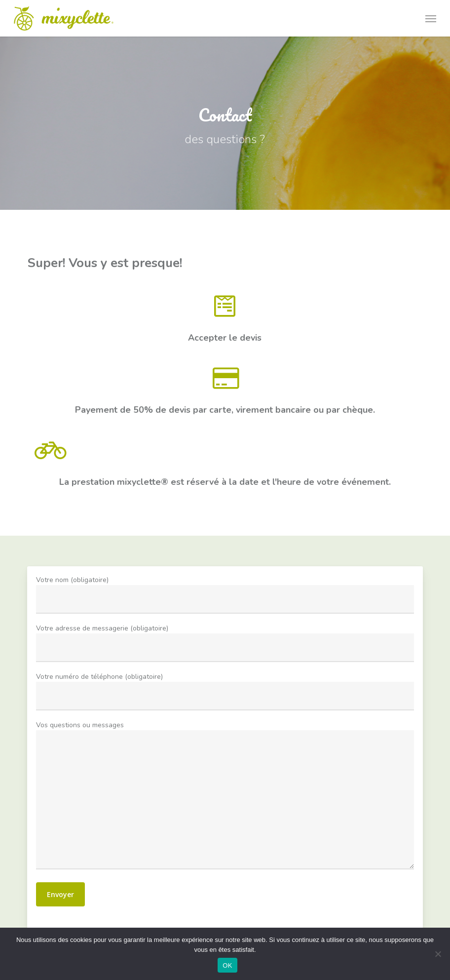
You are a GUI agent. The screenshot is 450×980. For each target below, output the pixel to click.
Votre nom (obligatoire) (225, 737)
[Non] (438, 954)
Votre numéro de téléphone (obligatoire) (225, 786)
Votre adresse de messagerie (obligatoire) (225, 762)
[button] (431, 18)
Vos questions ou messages (225, 810)
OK (227, 965)
